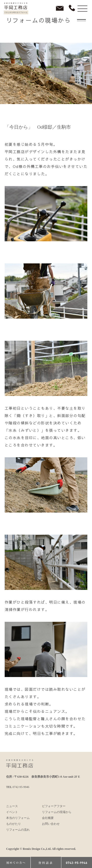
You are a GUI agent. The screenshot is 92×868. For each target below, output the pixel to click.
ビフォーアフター (54, 806)
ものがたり (13, 824)
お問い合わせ (51, 824)
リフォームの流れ (18, 830)
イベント (12, 812)
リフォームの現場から (57, 812)
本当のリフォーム (18, 818)
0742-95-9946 (21, 787)
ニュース (12, 806)
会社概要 (48, 818)
